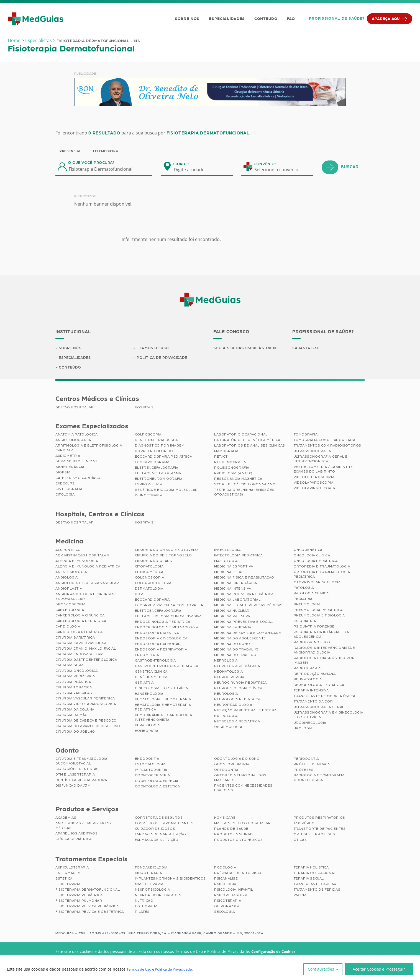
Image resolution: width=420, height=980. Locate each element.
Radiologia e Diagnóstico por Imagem (324, 661)
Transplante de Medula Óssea (325, 697)
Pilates (142, 912)
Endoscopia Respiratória (161, 650)
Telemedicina (105, 151)
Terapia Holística (311, 868)
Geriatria (144, 683)
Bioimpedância (70, 468)
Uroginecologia (310, 724)
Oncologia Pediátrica (316, 562)
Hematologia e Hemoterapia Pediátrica (163, 708)
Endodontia (147, 759)
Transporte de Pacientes (320, 829)
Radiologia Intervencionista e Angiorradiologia (324, 651)
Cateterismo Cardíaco (78, 479)
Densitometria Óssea (156, 441)
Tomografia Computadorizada (325, 441)
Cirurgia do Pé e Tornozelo (163, 556)
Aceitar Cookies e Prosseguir (379, 969)
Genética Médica (151, 678)
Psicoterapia (228, 901)
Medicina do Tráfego (235, 656)
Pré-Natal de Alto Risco (239, 874)
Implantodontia (151, 771)
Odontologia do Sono (237, 759)
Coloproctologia (153, 584)
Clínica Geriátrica (74, 840)
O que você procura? (91, 163)
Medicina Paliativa (232, 617)
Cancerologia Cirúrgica (80, 616)
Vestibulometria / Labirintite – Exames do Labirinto (325, 470)
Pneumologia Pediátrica (318, 611)
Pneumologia (307, 605)
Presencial (70, 151)
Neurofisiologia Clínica (238, 689)
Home (14, 40)
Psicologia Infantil (234, 890)
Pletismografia (230, 463)
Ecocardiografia (152, 600)
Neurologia (226, 694)
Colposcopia (148, 435)
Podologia (225, 868)
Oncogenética (308, 551)
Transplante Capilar (315, 885)
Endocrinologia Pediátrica (163, 623)
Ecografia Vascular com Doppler (169, 606)
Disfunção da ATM (73, 786)
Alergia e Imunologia (77, 562)
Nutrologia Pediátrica (237, 722)
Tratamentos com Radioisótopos (327, 446)
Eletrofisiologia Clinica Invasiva (168, 617)
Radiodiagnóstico (312, 643)
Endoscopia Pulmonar (158, 645)
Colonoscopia (150, 578)
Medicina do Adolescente (240, 639)
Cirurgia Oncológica (76, 672)
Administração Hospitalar (82, 556)
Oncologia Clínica (312, 556)
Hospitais (144, 408)
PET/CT (221, 457)
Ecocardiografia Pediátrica (164, 457)
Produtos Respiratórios (319, 818)
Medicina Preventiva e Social (244, 623)
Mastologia (226, 562)
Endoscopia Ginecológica (161, 639)
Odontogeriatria (153, 776)
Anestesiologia (71, 573)
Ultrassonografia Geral (319, 708)
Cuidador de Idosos (155, 829)
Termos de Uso (154, 348)
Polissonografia (232, 468)
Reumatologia (308, 680)
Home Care (225, 818)
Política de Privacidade (163, 358)
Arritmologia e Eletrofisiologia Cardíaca (89, 449)
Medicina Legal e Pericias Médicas (248, 606)
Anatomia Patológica (76, 435)
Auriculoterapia (72, 868)
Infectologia (227, 551)
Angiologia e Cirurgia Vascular (87, 584)
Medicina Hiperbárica (236, 584)
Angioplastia (69, 589)
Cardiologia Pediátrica (79, 633)
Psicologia (225, 885)
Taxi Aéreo (304, 824)
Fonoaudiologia (151, 868)
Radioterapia (307, 669)
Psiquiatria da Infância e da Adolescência (321, 635)
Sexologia (224, 912)
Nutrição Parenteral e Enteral (246, 711)
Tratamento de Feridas (317, 890)
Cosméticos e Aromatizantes (164, 824)
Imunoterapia (149, 496)
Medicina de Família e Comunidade (248, 634)
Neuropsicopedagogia (158, 896)
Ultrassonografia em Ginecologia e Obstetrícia (329, 716)
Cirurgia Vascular (74, 694)
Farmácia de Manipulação (161, 835)
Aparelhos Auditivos (76, 834)
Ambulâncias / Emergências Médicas (83, 826)
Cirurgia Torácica (74, 688)
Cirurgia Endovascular (79, 655)
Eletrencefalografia (157, 468)
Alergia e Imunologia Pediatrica (88, 567)
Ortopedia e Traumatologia (322, 567)
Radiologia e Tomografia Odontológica (319, 778)
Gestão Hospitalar (75, 408)
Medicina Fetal (229, 573)
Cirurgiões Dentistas (77, 770)
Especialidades (226, 19)
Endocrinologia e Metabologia (167, 628)
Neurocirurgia (229, 678)
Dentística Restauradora (81, 781)
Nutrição (144, 901)
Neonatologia (228, 672)
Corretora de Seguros (159, 818)
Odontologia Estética (157, 787)
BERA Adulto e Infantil (78, 462)
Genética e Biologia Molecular (166, 491)
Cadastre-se (307, 348)
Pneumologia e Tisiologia (319, 616)
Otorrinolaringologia (317, 583)
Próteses (304, 771)
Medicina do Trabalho (236, 650)
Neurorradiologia (233, 706)
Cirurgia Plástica (73, 683)
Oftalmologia (228, 728)
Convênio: (265, 164)
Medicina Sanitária (233, 628)
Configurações (321, 969)
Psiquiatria (305, 622)
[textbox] (194, 170)
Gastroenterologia (155, 661)
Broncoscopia (70, 605)
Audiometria (68, 457)
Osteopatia (146, 907)
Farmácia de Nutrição (157, 841)
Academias (66, 818)
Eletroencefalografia (158, 611)
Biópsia (63, 473)
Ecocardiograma (152, 463)
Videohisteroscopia (314, 478)
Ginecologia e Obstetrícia (162, 689)
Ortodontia (226, 771)
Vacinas (301, 896)
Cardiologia (68, 627)
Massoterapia (149, 885)
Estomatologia (150, 765)
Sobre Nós (186, 19)
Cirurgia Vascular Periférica (85, 699)
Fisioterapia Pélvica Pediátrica (87, 907)
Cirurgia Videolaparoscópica (86, 705)
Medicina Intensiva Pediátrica (244, 595)
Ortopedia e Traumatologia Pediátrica (322, 575)
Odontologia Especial (158, 782)
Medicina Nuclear (232, 611)
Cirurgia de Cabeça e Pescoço (86, 721)
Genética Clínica (151, 672)
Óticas (300, 841)
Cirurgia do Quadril (155, 562)
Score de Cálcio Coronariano (245, 485)
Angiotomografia (73, 441)
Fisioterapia (68, 885)
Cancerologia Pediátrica (81, 622)
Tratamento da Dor (313, 702)
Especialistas (39, 40)
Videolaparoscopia (314, 483)
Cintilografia (69, 490)
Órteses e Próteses (314, 835)
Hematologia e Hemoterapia (163, 700)
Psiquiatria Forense (314, 627)
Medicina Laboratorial (237, 600)
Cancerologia (70, 611)
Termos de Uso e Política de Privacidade (164, 969)
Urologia (303, 729)
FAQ (290, 19)
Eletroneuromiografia (159, 479)
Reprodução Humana (315, 675)
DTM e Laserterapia (75, 775)
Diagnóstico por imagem (160, 446)
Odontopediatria (232, 765)
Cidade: (181, 164)
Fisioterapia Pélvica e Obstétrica (90, 912)
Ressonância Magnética (238, 479)
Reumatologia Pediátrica (319, 686)
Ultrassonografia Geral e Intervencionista (321, 460)
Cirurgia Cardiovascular (81, 644)
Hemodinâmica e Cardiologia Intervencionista (164, 718)
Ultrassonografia (313, 452)
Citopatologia (149, 567)
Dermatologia (149, 589)
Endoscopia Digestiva (157, 634)
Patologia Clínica (311, 594)
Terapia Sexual (309, 879)
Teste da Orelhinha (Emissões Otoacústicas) (244, 493)
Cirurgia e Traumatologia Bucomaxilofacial (81, 762)
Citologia (65, 495)
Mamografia (226, 452)
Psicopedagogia (231, 896)
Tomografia (306, 435)
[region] (210, 968)
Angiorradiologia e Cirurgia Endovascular (84, 597)
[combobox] (194, 170)
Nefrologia (226, 661)
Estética (64, 879)
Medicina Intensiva (233, 589)
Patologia (304, 588)
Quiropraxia (227, 907)
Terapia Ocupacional (315, 874)
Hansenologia (149, 694)
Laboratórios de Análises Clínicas (250, 446)
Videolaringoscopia (314, 489)
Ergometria (147, 656)
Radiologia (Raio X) (233, 474)
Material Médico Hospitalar (243, 824)
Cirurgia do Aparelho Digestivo (88, 727)
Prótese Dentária (312, 765)
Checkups (65, 484)
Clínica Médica (149, 573)
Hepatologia (148, 726)
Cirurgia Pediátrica (75, 677)
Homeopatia (147, 732)
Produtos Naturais (234, 835)
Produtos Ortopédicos (239, 841)
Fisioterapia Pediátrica (79, 896)
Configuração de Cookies (275, 952)
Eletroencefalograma (158, 474)
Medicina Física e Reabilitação (244, 578)
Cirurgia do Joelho (75, 732)
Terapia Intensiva (311, 691)
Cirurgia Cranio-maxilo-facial (86, 649)
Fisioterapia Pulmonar (79, 901)
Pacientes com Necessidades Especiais (243, 789)
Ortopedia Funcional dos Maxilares (240, 778)
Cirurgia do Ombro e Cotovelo (167, 551)
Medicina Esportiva (234, 567)
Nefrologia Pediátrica (237, 667)
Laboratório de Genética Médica (247, 441)
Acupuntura (68, 551)
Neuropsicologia (153, 890)
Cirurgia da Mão (72, 716)
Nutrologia (226, 717)
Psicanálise (226, 879)
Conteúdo (265, 19)
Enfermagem (68, 874)
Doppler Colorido (154, 452)
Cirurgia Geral (71, 666)
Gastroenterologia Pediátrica (167, 667)
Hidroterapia (148, 874)
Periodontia (306, 759)
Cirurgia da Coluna (75, 710)
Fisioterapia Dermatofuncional (88, 890)
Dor (139, 595)
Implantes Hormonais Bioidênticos (170, 879)
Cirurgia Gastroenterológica (86, 660)
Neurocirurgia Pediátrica (240, 683)
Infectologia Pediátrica (239, 556)
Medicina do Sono (232, 645)
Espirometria (149, 485)
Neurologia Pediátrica (237, 700)
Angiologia (67, 578)
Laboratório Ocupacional (241, 435)
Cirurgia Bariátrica (75, 638)
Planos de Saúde (231, 829)
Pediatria (303, 600)
